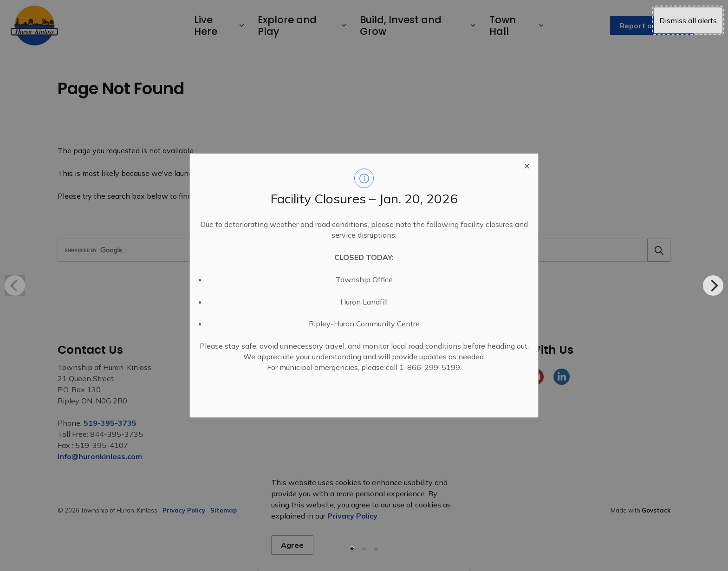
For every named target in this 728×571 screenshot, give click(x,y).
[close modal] (527, 165)
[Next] (713, 285)
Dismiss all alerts (688, 20)
